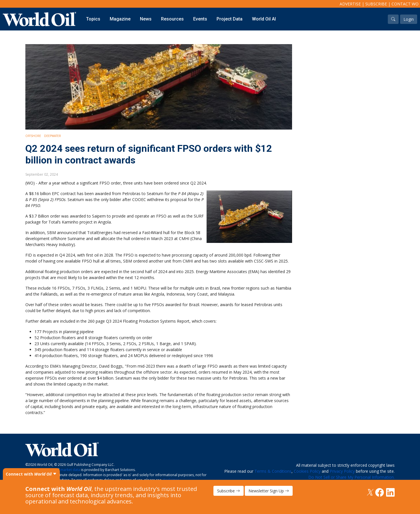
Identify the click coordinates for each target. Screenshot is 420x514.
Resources (172, 19)
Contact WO (405, 4)
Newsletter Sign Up (269, 491)
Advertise (350, 4)
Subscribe (376, 4)
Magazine (120, 19)
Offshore (33, 136)
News (146, 19)
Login (409, 19)
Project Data (230, 19)
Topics (93, 19)
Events (200, 19)
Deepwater (53, 136)
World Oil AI (264, 19)
